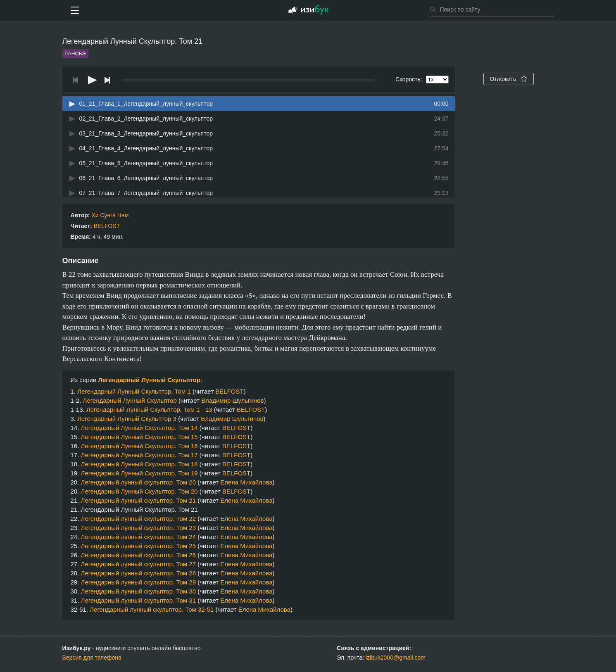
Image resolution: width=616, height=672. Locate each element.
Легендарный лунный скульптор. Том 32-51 (152, 609)
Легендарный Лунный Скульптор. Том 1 (134, 391)
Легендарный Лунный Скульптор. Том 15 (139, 437)
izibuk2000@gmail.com (396, 658)
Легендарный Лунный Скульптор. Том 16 (139, 446)
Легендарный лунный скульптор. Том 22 (138, 519)
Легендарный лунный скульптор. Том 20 (138, 482)
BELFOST (107, 226)
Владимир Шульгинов (232, 400)
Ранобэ (76, 54)
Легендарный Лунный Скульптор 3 (127, 419)
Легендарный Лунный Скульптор (149, 380)
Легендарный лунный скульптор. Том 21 (138, 500)
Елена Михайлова (246, 482)
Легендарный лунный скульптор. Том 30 (138, 591)
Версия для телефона (92, 658)
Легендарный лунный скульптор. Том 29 (138, 582)
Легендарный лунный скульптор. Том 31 (138, 600)
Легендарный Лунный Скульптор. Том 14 (139, 428)
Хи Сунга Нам (110, 215)
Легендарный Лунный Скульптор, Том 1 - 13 (149, 410)
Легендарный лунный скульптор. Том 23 (138, 528)
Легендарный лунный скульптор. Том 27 (138, 564)
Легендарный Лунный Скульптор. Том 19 (139, 473)
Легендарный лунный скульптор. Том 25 (138, 546)
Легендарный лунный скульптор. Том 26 (138, 555)
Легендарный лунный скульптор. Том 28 (138, 573)
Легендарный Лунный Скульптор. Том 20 (139, 491)
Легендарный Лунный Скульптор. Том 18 (139, 464)
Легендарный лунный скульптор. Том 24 (138, 537)
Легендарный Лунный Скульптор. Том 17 (139, 455)
